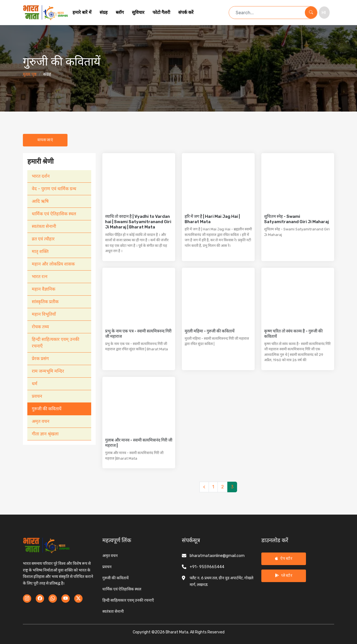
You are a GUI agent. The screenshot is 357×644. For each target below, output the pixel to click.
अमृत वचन (41, 421)
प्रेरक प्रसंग (40, 359)
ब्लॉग (120, 12)
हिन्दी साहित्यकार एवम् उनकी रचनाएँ (56, 343)
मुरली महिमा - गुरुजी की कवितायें (210, 331)
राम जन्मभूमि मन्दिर (48, 371)
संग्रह (104, 12)
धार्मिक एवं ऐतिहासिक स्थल (54, 214)
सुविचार (138, 12)
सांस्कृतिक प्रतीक (45, 302)
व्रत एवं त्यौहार (43, 239)
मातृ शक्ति (40, 251)
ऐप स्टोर (284, 559)
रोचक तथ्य (40, 327)
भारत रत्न (40, 277)
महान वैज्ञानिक (44, 289)
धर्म (35, 384)
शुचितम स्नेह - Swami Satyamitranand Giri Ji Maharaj (296, 219)
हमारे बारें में (82, 12)
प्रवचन (37, 396)
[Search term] (267, 13)
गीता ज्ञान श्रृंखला (45, 434)
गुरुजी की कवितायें (47, 409)
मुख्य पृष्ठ (30, 74)
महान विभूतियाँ (44, 314)
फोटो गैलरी (161, 12)
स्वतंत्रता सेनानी (44, 226)
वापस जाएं (45, 140)
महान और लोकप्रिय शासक (53, 264)
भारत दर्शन (41, 176)
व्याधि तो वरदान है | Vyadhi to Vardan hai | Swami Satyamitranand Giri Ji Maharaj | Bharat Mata (138, 222)
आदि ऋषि (40, 201)
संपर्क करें (186, 12)
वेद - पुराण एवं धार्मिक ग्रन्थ (54, 189)
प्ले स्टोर (284, 576)
